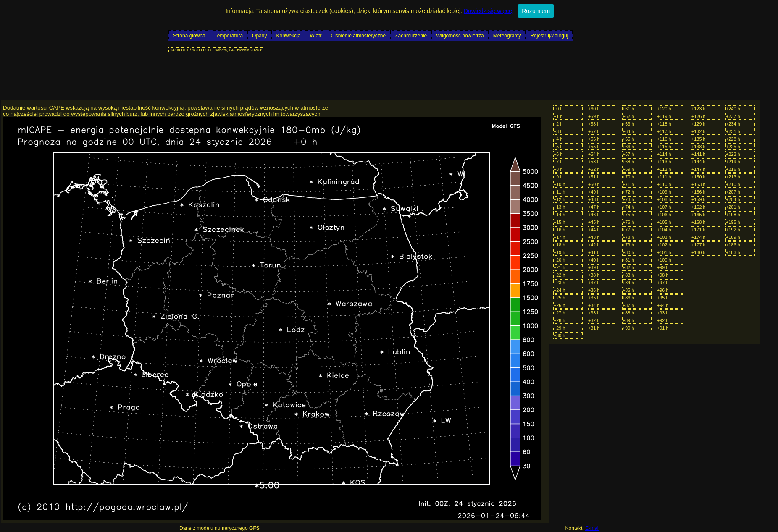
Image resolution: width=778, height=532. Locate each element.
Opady (259, 36)
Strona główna (189, 36)
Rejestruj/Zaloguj (549, 36)
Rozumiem (536, 11)
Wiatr (315, 36)
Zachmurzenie (411, 36)
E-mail (592, 528)
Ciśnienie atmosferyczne (358, 36)
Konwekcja (288, 36)
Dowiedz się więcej (489, 11)
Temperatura (229, 36)
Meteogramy (507, 36)
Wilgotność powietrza (460, 36)
